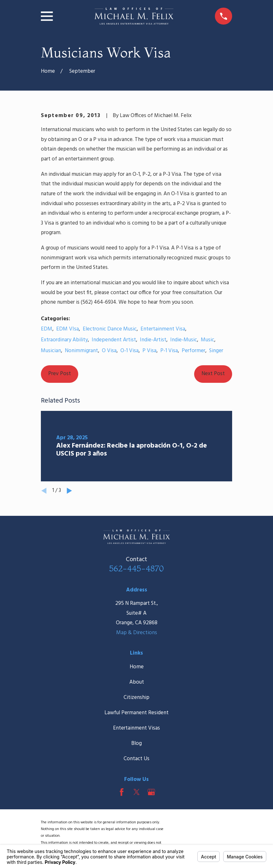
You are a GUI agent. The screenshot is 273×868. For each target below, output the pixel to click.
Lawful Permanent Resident (136, 713)
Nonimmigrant (81, 351)
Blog (136, 743)
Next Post (213, 374)
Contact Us (136, 759)
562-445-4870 (136, 568)
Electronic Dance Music (110, 329)
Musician (51, 351)
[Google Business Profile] (151, 792)
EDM (47, 329)
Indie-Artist (153, 340)
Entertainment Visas (136, 728)
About (137, 682)
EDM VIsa (68, 329)
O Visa (109, 351)
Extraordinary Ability (64, 340)
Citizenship (136, 697)
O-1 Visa (129, 351)
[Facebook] (122, 792)
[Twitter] (137, 792)
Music (208, 340)
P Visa (149, 351)
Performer (193, 351)
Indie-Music (184, 340)
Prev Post (60, 374)
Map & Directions (137, 633)
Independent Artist (114, 340)
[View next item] (69, 491)
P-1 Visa (169, 351)
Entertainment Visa (163, 329)
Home (137, 667)
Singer (216, 351)
